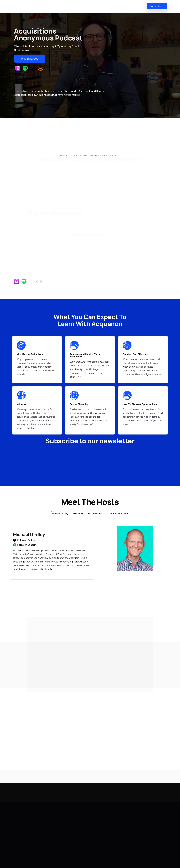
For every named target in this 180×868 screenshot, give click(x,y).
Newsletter (110, 6)
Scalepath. (47, 569)
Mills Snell (62, 823)
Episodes (125, 6)
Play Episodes (30, 59)
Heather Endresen (67, 834)
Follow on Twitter (26, 540)
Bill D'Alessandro (65, 829)
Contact (17, 834)
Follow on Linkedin (27, 545)
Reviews (139, 6)
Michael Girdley (65, 817)
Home (96, 6)
